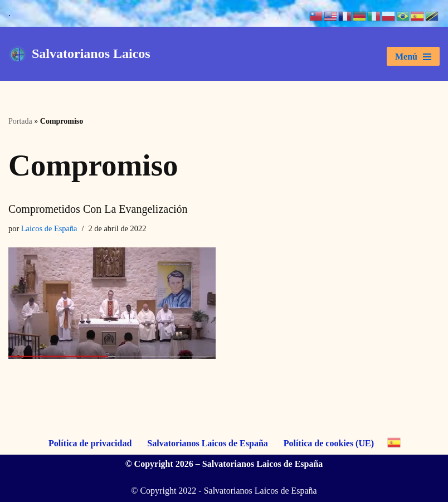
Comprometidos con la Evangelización (98, 209)
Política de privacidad (90, 443)
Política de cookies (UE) (329, 443)
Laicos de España (49, 228)
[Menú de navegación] (413, 56)
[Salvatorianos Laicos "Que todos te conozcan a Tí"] (79, 53)
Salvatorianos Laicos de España (207, 443)
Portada (20, 121)
